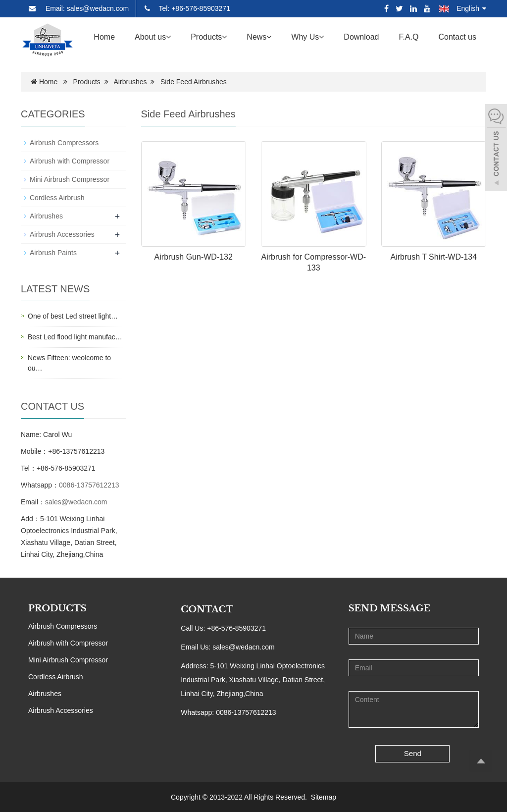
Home (104, 37)
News (259, 37)
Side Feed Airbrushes (194, 82)
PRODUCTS (57, 608)
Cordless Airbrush (57, 198)
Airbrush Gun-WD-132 (194, 257)
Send (413, 753)
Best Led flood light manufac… (75, 337)
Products (209, 37)
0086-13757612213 (89, 485)
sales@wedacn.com (76, 502)
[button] (168, 37)
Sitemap (324, 797)
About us (153, 37)
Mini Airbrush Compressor (70, 179)
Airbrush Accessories (62, 234)
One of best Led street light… (73, 316)
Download (361, 37)
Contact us (457, 37)
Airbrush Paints (53, 253)
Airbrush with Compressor (70, 161)
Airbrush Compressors (64, 143)
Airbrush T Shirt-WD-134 (433, 257)
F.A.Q (409, 37)
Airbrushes (130, 82)
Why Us (307, 37)
